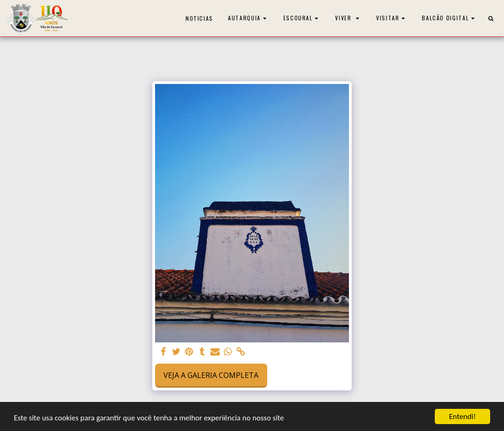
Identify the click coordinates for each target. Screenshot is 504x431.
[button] (248, 18)
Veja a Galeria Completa (211, 375)
